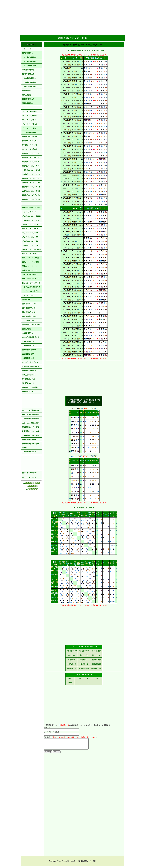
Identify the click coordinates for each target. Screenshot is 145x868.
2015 (70, 679)
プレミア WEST (84, 651)
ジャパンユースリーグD (30, 233)
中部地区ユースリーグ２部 (31, 174)
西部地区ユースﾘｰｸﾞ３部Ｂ (31, 199)
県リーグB (84, 655)
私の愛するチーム (28, 383)
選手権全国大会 (28, 103)
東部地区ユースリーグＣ (31, 162)
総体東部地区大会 (29, 78)
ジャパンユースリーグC (30, 229)
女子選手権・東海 (28, 354)
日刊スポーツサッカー (30, 473)
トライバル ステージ (29, 212)
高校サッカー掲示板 (29, 452)
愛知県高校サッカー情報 (31, 427)
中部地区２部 (72, 664)
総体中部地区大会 (29, 82)
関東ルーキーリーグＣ (30, 275)
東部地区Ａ (72, 660)
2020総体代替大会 (28, 70)
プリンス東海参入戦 (29, 132)
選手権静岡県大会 (28, 99)
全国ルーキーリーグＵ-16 (31, 279)
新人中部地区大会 (29, 61)
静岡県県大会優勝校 (29, 371)
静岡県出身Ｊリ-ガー (29, 379)
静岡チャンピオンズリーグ (31, 208)
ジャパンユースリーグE (30, 237)
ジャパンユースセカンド (31, 254)
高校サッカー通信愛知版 (31, 415)
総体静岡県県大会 (28, 74)
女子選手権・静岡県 (29, 350)
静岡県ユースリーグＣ (30, 145)
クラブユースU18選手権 (30, 291)
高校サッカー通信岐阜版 (31, 419)
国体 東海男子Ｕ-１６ (30, 304)
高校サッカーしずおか (30, 477)
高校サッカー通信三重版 (31, 423)
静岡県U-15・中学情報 (30, 387)
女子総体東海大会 (28, 341)
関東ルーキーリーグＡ (30, 266)
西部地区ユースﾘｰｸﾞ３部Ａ (31, 195)
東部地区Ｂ (84, 660)
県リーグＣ (96, 655)
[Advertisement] (72, 16)
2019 (70, 683)
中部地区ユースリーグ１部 (31, 170)
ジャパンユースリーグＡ (31, 220)
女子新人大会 (27, 329)
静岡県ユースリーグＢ (30, 141)
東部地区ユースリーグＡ (31, 153)
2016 (79, 679)
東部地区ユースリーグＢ (31, 158)
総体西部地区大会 (29, 87)
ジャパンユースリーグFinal (32, 249)
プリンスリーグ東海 (29, 128)
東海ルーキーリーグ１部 (31, 258)
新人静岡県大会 (28, 53)
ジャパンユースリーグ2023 (31, 216)
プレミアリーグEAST (30, 112)
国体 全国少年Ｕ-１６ (30, 308)
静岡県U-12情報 (28, 392)
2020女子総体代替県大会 (31, 337)
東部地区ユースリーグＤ (31, 166)
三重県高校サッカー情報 (31, 435)
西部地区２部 (72, 668)
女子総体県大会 (28, 333)
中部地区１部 (96, 660)
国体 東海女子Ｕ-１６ (30, 312)
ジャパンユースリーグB (30, 224)
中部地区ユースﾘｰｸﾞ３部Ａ (31, 178)
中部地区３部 (84, 664)
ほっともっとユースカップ (31, 283)
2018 (98, 679)
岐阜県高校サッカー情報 (31, 431)
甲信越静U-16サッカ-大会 (31, 325)
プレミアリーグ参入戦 (30, 124)
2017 (89, 679)
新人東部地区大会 (29, 57)
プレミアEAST (72, 651)
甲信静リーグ (27, 300)
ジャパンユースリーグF (30, 241)
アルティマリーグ (28, 295)
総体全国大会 (27, 95)
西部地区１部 (96, 664)
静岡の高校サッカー (29, 440)
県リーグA (72, 655)
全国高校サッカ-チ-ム (30, 375)
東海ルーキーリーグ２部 (31, 262)
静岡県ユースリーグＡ (30, 137)
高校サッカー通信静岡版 (31, 410)
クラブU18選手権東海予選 (31, 287)
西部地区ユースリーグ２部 (31, 191)
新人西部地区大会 (29, 66)
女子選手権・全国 (28, 358)
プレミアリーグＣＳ (29, 120)
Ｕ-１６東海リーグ (29, 320)
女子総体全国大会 (28, 346)
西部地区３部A (84, 668)
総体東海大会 (27, 91)
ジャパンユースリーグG (30, 245)
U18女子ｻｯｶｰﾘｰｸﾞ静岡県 (31, 366)
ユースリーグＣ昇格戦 (30, 149)
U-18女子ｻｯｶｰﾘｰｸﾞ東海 (30, 362)
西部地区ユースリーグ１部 (31, 187)
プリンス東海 (96, 651)
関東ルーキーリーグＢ (30, 270)
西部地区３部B (96, 668)
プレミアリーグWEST (30, 116)
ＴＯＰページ (27, 49)
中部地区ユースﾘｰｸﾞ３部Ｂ (31, 183)
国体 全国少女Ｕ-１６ (30, 316)
